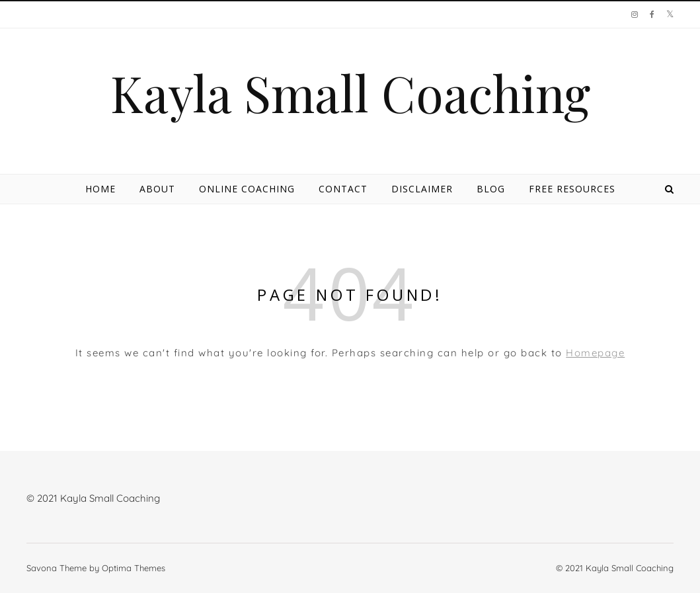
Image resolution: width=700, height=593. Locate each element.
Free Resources (572, 189)
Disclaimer (422, 189)
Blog (491, 189)
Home (100, 189)
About (157, 189)
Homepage (595, 353)
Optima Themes (134, 568)
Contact (343, 189)
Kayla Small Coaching (350, 93)
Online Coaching (247, 189)
